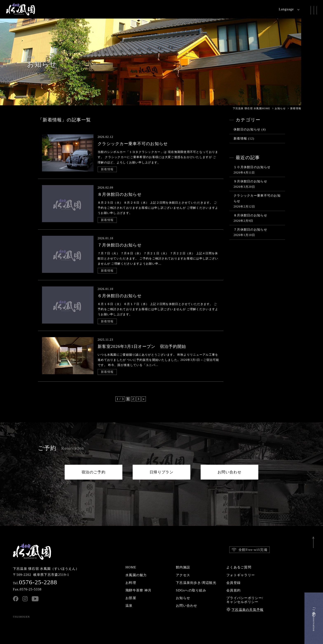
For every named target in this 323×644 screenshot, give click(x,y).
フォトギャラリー (241, 575)
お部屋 (131, 598)
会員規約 (233, 590)
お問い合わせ (229, 472)
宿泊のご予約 (94, 472)
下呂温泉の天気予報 (248, 610)
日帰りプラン (161, 472)
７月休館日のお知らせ (250, 230)
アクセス (183, 575)
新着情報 (107, 169)
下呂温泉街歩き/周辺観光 (196, 583)
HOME (131, 567)
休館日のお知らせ (247, 129)
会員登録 (233, 583)
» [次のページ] (144, 399)
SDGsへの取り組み (191, 590)
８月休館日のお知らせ (250, 215)
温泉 (129, 606)
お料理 (131, 583)
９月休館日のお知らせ (250, 181)
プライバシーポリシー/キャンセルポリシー (245, 600)
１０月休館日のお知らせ (252, 167)
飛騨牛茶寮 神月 (138, 590)
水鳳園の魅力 (136, 575)
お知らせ (183, 598)
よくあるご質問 (239, 567)
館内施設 (183, 567)
